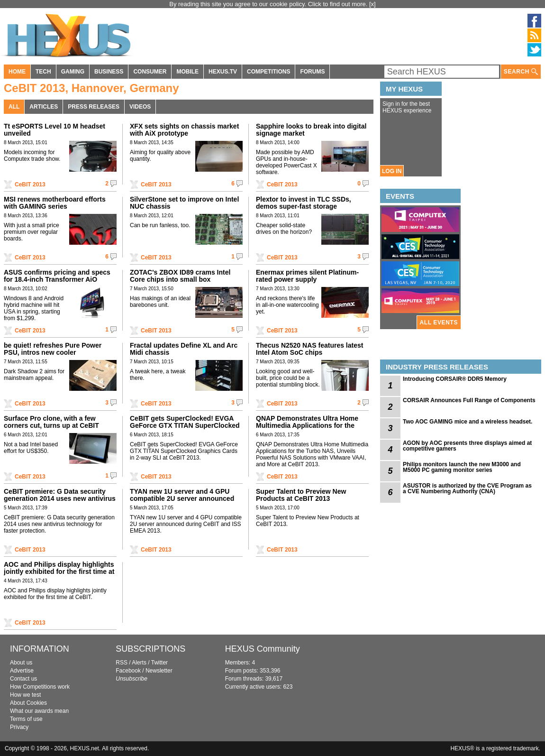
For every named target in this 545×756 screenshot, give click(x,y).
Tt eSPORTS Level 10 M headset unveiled (54, 130)
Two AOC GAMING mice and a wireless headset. (468, 422)
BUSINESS (109, 72)
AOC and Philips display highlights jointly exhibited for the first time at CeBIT (59, 572)
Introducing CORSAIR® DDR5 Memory (455, 379)
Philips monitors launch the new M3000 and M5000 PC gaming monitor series (462, 467)
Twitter (159, 663)
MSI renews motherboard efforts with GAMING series (55, 203)
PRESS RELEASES (94, 107)
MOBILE (187, 72)
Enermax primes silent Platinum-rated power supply (307, 276)
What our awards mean (39, 711)
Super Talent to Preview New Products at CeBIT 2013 (301, 495)
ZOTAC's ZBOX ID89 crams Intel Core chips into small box (180, 276)
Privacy (19, 727)
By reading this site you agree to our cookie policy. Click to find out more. (269, 4)
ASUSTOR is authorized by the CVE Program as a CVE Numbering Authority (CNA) (467, 489)
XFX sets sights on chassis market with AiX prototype (184, 130)
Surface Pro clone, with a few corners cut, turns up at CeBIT (51, 422)
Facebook (128, 671)
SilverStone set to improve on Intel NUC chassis (184, 203)
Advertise (22, 671)
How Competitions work (40, 687)
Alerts (139, 663)
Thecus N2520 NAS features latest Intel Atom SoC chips (309, 349)
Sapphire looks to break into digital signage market (311, 130)
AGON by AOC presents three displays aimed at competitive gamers (467, 446)
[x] (372, 4)
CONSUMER (150, 72)
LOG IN (392, 171)
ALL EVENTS (439, 323)
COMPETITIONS (268, 72)
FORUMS (312, 72)
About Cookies (28, 703)
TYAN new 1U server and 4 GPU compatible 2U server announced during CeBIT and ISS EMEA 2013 (182, 498)
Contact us (23, 679)
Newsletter (159, 671)
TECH (43, 72)
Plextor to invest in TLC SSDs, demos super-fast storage (304, 203)
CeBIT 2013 (30, 184)
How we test (25, 695)
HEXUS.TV (223, 72)
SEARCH (521, 72)
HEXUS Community (263, 649)
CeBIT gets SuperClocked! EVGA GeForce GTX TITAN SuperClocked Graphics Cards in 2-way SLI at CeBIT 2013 (185, 429)
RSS (122, 663)
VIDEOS (140, 107)
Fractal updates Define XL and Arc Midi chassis (184, 349)
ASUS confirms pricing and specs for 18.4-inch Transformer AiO (57, 276)
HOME (17, 72)
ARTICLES (44, 107)
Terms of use (26, 719)
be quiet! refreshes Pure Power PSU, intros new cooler (53, 349)
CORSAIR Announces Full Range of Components (469, 400)
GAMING (73, 72)
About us (21, 663)
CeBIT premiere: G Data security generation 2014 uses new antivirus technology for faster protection (60, 498)
